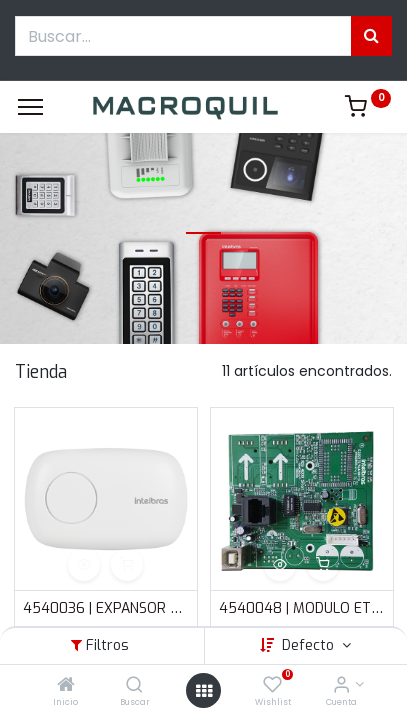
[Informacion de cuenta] (341, 686)
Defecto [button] (310, 645)
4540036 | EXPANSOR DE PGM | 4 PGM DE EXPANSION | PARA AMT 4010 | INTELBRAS (106, 608)
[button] (84, 565)
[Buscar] (134, 686)
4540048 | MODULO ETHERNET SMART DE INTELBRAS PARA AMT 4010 (302, 608)
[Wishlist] (272, 686)
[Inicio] (66, 686)
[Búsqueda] (371, 36)
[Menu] (30, 107)
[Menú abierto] (204, 691)
